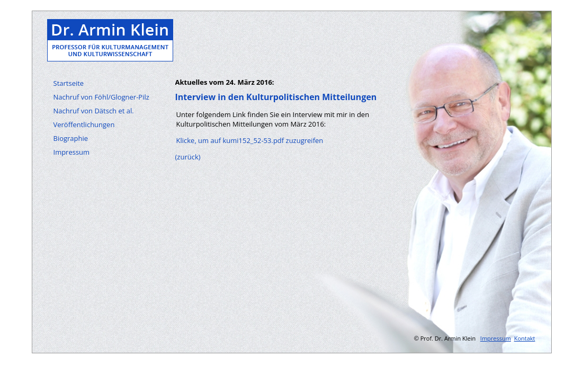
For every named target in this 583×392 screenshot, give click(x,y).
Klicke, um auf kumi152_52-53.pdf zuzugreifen (250, 140)
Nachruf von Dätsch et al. (94, 111)
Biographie (71, 138)
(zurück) (188, 157)
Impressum (72, 152)
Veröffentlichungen (84, 124)
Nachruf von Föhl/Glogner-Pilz (101, 97)
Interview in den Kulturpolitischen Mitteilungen (276, 97)
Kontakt (525, 338)
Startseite (69, 83)
